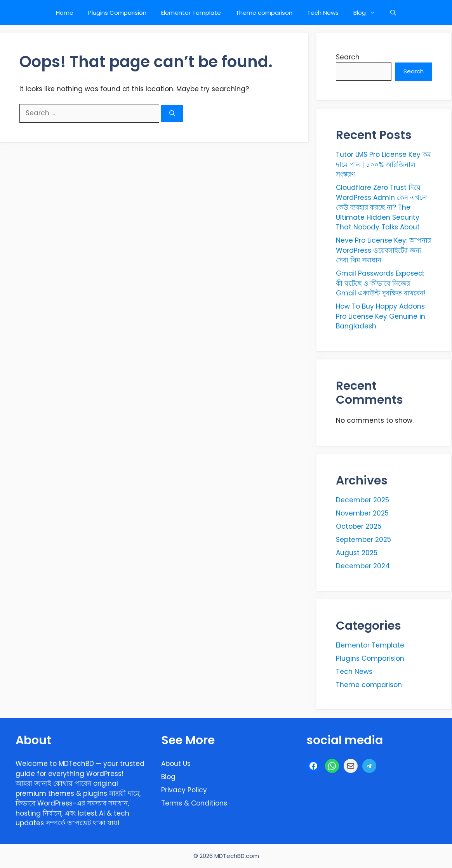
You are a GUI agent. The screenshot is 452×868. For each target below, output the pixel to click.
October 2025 (359, 526)
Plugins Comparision (117, 13)
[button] (393, 13)
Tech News (323, 13)
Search (348, 57)
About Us (176, 764)
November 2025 (362, 513)
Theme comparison (264, 13)
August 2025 (357, 553)
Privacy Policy (184, 790)
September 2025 (363, 540)
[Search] (172, 114)
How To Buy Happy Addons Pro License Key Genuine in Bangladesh (381, 316)
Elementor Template (191, 13)
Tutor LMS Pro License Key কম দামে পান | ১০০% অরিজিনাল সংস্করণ (383, 164)
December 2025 (362, 500)
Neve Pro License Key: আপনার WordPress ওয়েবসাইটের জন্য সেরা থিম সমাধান (383, 250)
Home (65, 13)
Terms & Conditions (194, 803)
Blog (368, 13)
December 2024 (363, 566)
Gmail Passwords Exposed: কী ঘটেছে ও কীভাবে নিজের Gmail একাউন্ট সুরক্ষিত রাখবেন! (381, 283)
